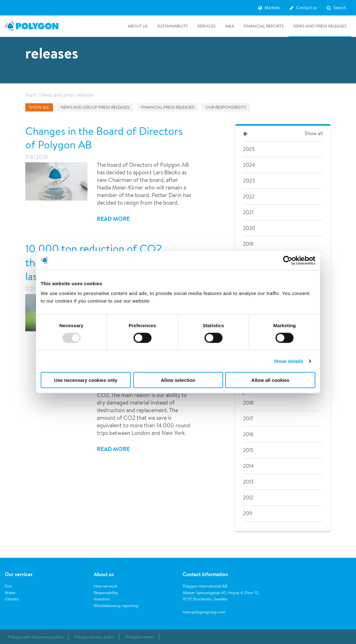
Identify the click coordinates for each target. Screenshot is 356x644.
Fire (8, 586)
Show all (39, 107)
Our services (19, 574)
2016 (248, 434)
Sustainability (172, 26)
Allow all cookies (270, 380)
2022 (249, 197)
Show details (289, 361)
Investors (102, 599)
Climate (12, 599)
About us (138, 26)
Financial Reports (264, 26)
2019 (248, 244)
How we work (106, 586)
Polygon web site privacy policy (36, 637)
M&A (230, 26)
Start (31, 95)
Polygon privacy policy (95, 637)
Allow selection (178, 380)
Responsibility (106, 593)
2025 (249, 149)
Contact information (205, 574)
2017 (248, 419)
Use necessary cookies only (86, 380)
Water (10, 593)
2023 (249, 181)
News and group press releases (95, 107)
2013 (248, 482)
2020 (249, 228)
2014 (248, 466)
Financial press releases (167, 107)
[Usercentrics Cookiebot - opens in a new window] (288, 260)
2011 (248, 513)
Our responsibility (226, 107)
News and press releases (320, 26)
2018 (248, 403)
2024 (249, 165)
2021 (248, 212)
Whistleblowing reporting (116, 606)
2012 (248, 498)
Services (206, 26)
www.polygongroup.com (204, 612)
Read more (113, 219)
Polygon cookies (140, 637)
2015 (248, 450)
